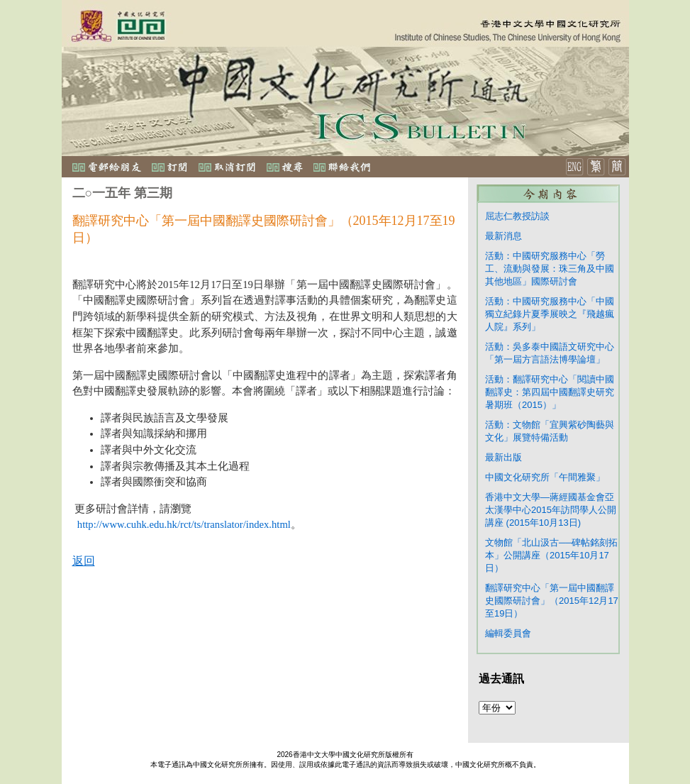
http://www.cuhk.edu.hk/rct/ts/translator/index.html (184, 524)
